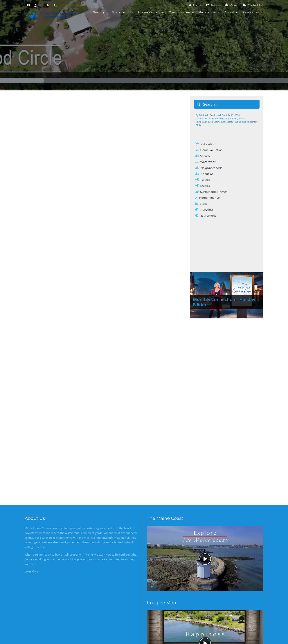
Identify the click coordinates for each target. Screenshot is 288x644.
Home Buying (216, 118)
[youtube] (29, 5)
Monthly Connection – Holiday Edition (224, 302)
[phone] (55, 5)
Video (242, 118)
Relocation (231, 118)
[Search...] (227, 104)
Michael (204, 115)
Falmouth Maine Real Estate (218, 122)
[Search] (198, 104)
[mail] (49, 5)
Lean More (31, 571)
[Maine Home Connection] (51, 10)
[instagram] (35, 5)
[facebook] (42, 5)
